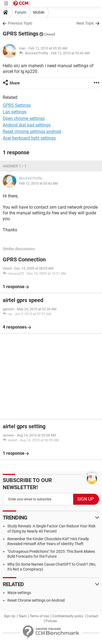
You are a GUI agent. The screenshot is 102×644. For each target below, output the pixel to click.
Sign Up (10, 616)
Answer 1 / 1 (15, 166)
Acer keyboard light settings (29, 138)
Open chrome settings (24, 118)
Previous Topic (20, 23)
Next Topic (85, 23)
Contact (92, 616)
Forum (21, 12)
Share (15, 83)
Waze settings (19, 593)
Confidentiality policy (68, 616)
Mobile (39, 12)
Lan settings (15, 112)
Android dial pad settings (27, 125)
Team (23, 616)
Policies (51, 621)
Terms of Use (39, 616)
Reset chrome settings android (32, 132)
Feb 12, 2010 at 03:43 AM (70, 53)
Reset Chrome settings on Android (36, 600)
